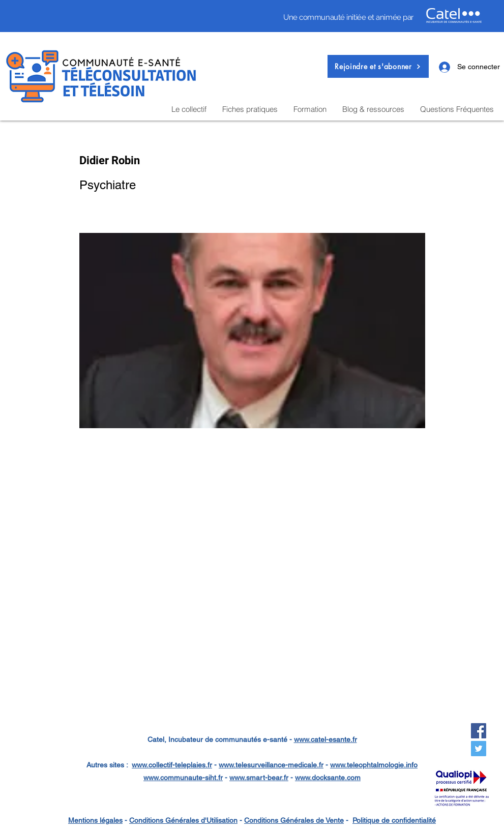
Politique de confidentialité (394, 820)
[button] (378, 66)
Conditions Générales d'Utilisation (183, 820)
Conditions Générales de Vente (294, 820)
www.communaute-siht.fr (183, 778)
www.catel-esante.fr (325, 739)
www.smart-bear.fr (259, 778)
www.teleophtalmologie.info (374, 765)
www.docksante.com (328, 778)
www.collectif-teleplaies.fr (172, 765)
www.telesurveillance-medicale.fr (271, 765)
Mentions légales (95, 820)
